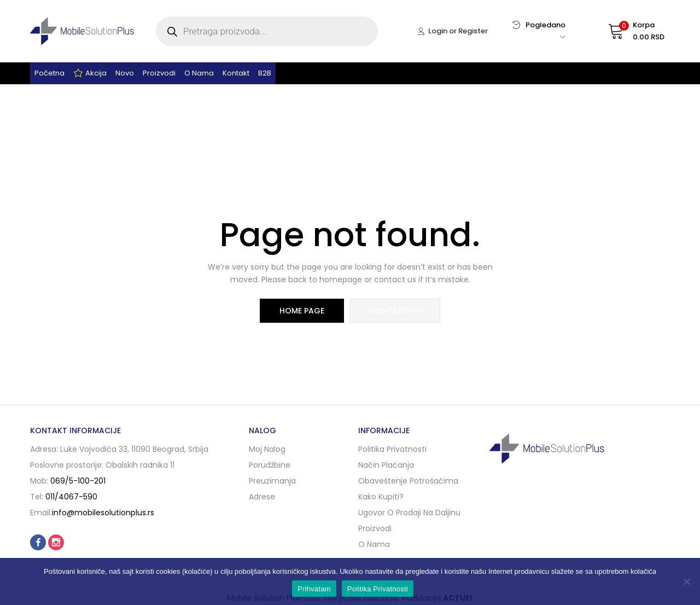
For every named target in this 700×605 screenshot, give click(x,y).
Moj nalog (267, 449)
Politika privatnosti (392, 449)
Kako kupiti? (381, 497)
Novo (125, 73)
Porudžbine (270, 465)
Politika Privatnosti (378, 589)
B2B (265, 73)
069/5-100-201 (78, 481)
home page (302, 311)
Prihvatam (314, 589)
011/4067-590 (71, 497)
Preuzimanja (272, 481)
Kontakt (236, 73)
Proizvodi (159, 73)
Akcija (90, 73)
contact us (395, 311)
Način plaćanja (386, 465)
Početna (49, 73)
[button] (626, 31)
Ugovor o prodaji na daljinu (409, 513)
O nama (199, 73)
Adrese (262, 497)
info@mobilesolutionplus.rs (103, 513)
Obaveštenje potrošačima (408, 481)
